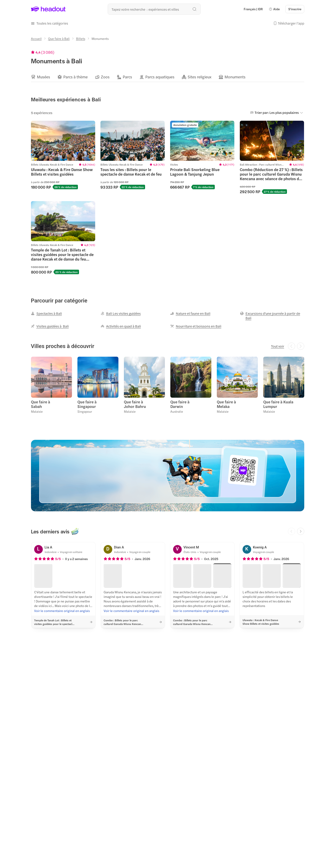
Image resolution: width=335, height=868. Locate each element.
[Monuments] (235, 77)
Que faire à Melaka (226, 404)
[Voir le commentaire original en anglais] (62, 611)
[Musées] (43, 77)
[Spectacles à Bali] (46, 313)
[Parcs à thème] (75, 77)
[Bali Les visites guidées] (121, 313)
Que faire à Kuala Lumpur (278, 404)
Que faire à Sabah (41, 404)
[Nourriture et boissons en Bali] (196, 326)
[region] (168, 77)
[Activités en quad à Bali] (121, 326)
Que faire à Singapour (87, 404)
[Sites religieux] (199, 77)
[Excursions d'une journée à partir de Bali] (272, 316)
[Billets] (81, 38)
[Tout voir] (278, 346)
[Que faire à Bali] (59, 38)
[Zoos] (105, 77)
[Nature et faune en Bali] (190, 313)
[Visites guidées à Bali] (50, 326)
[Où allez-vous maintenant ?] (154, 9)
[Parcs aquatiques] (160, 77)
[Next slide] (301, 531)
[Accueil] (36, 38)
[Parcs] (127, 77)
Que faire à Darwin (180, 404)
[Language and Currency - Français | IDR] (253, 9)
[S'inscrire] (295, 9)
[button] (274, 9)
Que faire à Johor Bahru (135, 404)
